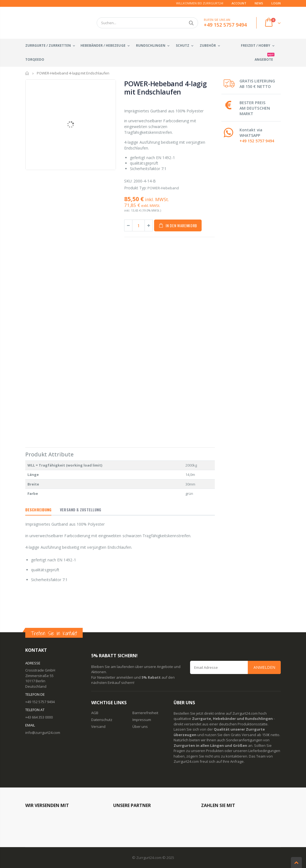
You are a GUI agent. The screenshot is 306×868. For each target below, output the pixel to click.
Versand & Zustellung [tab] (80, 510)
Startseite (27, 73)
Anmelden (264, 667)
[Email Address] (235, 667)
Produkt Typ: (135, 188)
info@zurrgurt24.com (43, 733)
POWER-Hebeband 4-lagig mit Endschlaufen (165, 88)
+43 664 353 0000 (39, 717)
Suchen (191, 23)
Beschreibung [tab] (38, 510)
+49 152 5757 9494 (257, 141)
